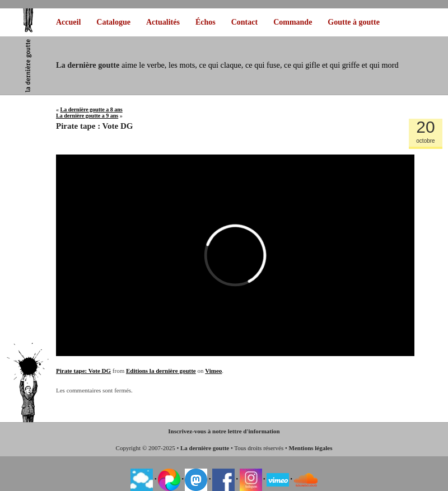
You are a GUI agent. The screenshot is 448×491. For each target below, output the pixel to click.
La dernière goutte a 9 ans (87, 116)
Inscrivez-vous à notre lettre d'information (224, 431)
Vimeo (213, 371)
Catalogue (113, 22)
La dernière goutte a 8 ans (92, 109)
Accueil (68, 22)
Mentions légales (311, 448)
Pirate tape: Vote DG (83, 371)
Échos (206, 22)
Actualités (163, 22)
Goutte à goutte (354, 22)
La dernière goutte (205, 448)
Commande (293, 22)
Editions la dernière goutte (161, 371)
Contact (244, 22)
